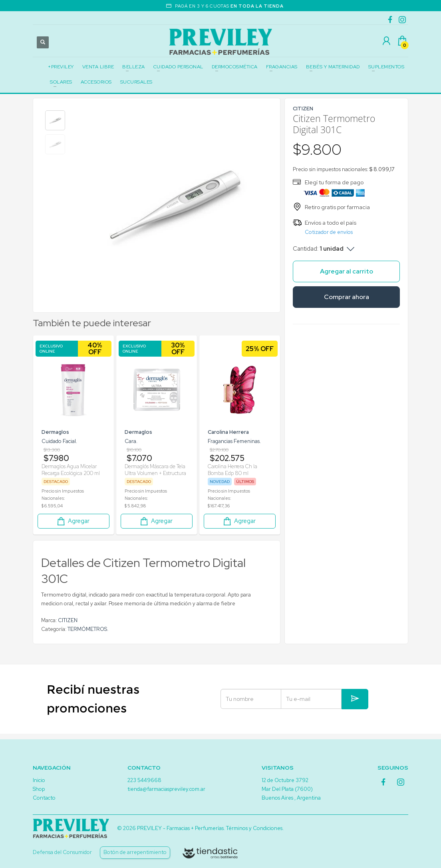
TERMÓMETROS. (88, 629)
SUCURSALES (136, 82)
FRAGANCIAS (282, 67)
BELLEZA (134, 67)
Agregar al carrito (347, 271)
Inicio (39, 780)
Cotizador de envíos (329, 232)
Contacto (44, 798)
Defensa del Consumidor (62, 852)
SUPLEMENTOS (386, 67)
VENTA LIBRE (98, 67)
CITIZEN (68, 620)
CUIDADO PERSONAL (178, 67)
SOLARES (61, 82)
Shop (39, 789)
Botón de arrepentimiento (135, 852)
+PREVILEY (61, 67)
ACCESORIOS (96, 82)
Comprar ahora (347, 297)
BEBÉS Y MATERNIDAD (333, 67)
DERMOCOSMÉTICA (235, 67)
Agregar (73, 521)
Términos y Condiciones (254, 828)
